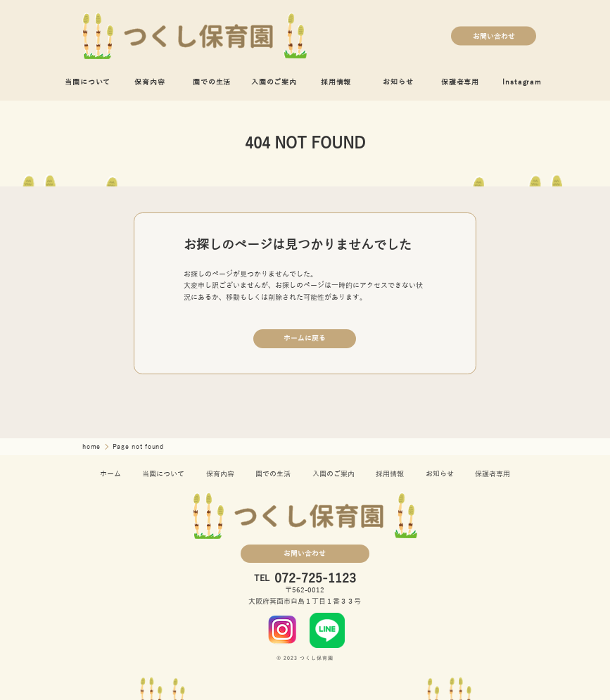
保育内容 (150, 82)
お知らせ (398, 82)
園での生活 (212, 82)
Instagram (522, 82)
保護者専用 (460, 82)
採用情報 (336, 82)
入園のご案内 (274, 82)
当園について (88, 82)
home (93, 447)
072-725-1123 (315, 578)
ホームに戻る (305, 338)
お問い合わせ (494, 36)
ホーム (110, 474)
